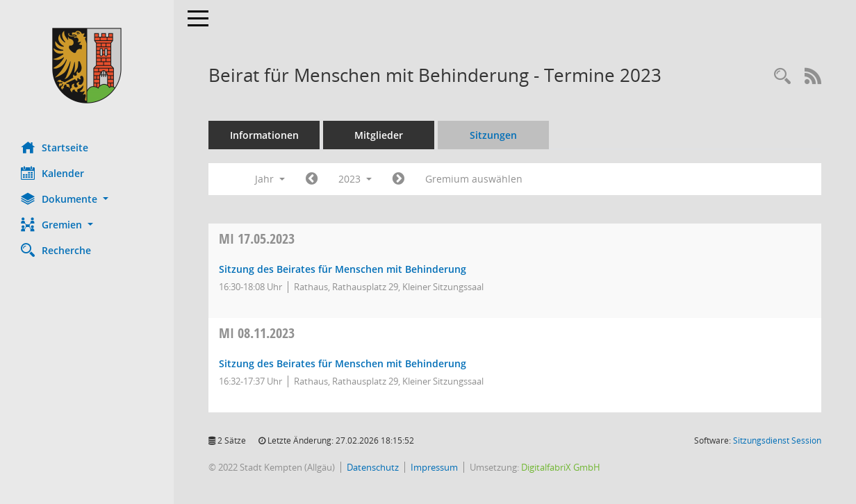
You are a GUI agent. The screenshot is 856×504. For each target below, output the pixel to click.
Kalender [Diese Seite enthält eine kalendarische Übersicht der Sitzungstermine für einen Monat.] (52, 173)
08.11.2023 (257, 333)
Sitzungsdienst (777, 440)
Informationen (264, 135)
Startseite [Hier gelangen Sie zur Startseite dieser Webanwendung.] (55, 147)
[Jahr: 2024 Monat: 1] (398, 179)
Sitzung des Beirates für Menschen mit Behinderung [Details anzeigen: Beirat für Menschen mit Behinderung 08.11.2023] (343, 363)
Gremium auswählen (474, 179)
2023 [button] (355, 179)
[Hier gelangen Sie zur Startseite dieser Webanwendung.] (87, 66)
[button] (87, 199)
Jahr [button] (270, 179)
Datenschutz (373, 467)
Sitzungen (493, 135)
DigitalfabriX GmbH (561, 467)
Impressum (434, 467)
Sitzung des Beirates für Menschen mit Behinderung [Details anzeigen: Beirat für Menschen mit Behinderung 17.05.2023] (343, 269)
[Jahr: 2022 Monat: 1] (312, 179)
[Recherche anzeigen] (782, 77)
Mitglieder (379, 135)
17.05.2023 (257, 238)
